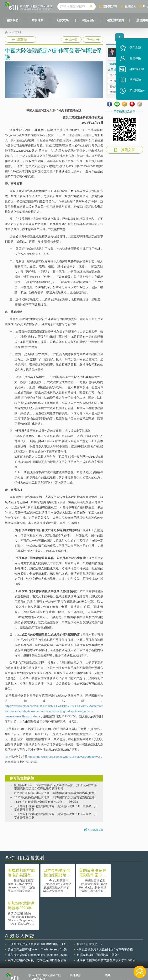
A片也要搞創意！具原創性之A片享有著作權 (105, 917)
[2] (6, 729)
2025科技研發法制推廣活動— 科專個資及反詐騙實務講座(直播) (55, 797)
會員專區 (135, 59)
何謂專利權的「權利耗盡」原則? (98, 922)
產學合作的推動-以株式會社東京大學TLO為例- (107, 927)
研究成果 (63, 20)
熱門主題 (135, 48)
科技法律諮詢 (115, 20)
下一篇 (93, 39)
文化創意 (115, 81)
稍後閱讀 (137, 91)
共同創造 (115, 92)
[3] (6, 757)
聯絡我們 (77, 959)
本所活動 (38, 20)
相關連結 (126, 948)
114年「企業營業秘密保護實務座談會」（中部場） (47, 802)
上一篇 (71, 40)
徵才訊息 (77, 954)
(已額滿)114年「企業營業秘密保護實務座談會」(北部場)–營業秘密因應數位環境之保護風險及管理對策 (55, 787)
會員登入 (130, 6)
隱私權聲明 (79, 948)
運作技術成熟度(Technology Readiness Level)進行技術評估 (39, 922)
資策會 (111, 948)
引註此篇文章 (96, 830)
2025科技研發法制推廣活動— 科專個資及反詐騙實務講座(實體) (55, 793)
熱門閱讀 (135, 81)
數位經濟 (115, 86)
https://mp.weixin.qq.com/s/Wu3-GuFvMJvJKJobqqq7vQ (64, 757)
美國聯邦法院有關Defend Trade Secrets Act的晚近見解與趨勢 (39, 917)
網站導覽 (77, 964)
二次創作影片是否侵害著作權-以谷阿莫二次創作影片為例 (39, 911)
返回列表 (22, 40)
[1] (6, 696)
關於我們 (13, 20)
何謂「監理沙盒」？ (90, 911)
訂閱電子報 (111, 6)
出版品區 (88, 20)
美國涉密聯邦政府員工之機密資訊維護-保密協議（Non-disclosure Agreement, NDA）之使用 (39, 927)
